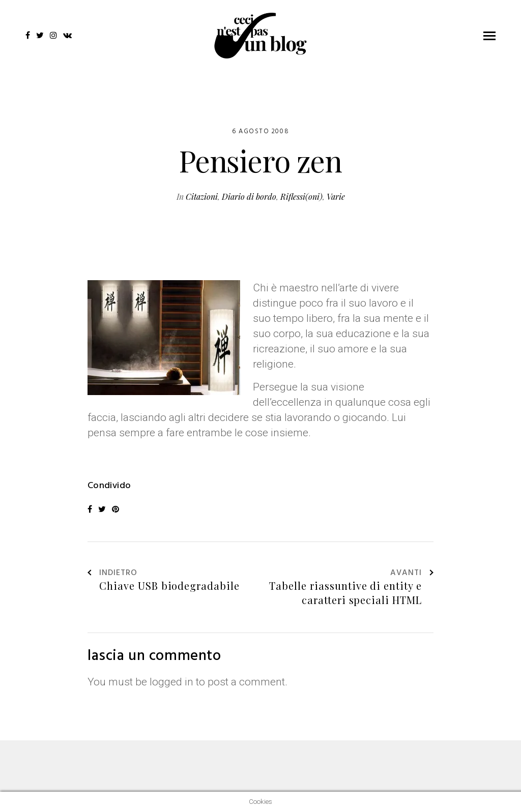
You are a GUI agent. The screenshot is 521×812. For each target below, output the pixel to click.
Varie (336, 197)
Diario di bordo (249, 197)
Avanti (412, 574)
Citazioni (202, 197)
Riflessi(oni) (301, 197)
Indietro (112, 574)
